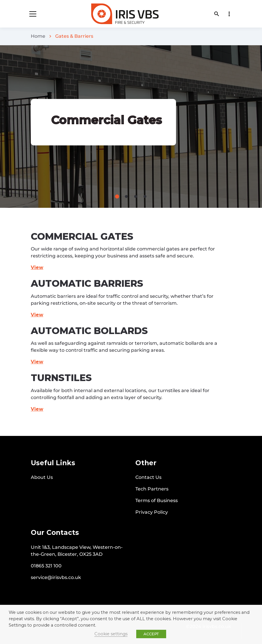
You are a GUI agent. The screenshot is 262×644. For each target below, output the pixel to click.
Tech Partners (152, 489)
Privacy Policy (152, 512)
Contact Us (148, 477)
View (37, 315)
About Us (42, 477)
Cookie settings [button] (111, 634)
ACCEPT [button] (151, 634)
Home (38, 36)
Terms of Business (157, 500)
